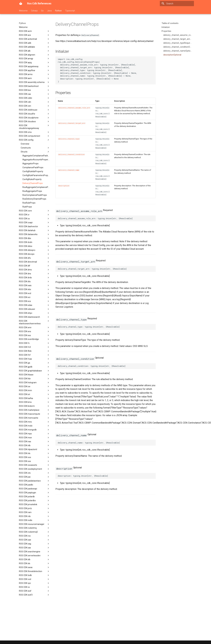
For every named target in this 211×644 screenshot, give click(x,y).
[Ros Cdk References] (21, 4)
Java (49, 11)
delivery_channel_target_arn (72, 123)
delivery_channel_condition (71, 154)
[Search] (179, 4)
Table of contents (170, 23)
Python (58, 11)
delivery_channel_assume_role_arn (74, 108)
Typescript (70, 11)
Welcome (23, 11)
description (64, 186)
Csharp (34, 11)
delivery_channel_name (69, 170)
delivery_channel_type (69, 139)
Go (42, 11)
